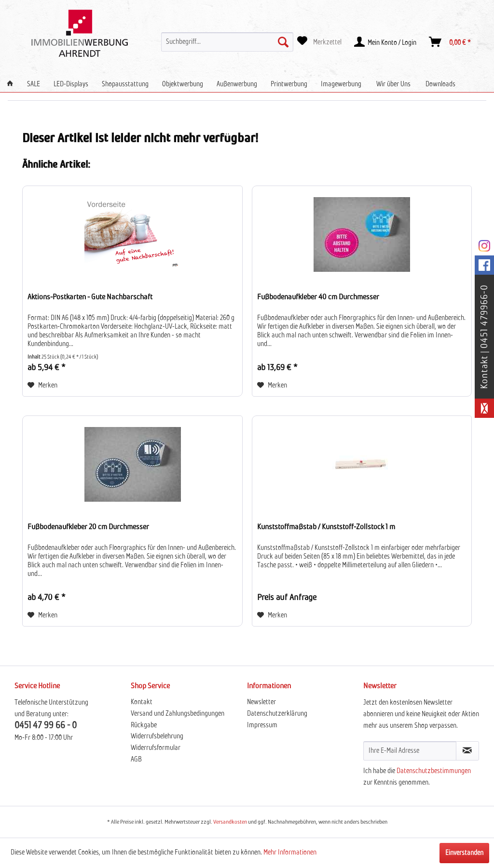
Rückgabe (144, 725)
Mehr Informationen (290, 853)
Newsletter (261, 702)
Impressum (262, 725)
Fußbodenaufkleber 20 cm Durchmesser (88, 527)
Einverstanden (464, 853)
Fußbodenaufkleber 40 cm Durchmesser (318, 297)
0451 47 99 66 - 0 (46, 726)
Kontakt (142, 702)
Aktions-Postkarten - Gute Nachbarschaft (90, 297)
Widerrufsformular (156, 748)
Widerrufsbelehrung (157, 736)
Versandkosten (230, 822)
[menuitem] (227, 42)
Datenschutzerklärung (277, 714)
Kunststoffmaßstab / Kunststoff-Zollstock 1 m (326, 527)
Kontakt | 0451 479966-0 (484, 337)
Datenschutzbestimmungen (434, 771)
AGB (136, 760)
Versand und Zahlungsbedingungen (178, 714)
